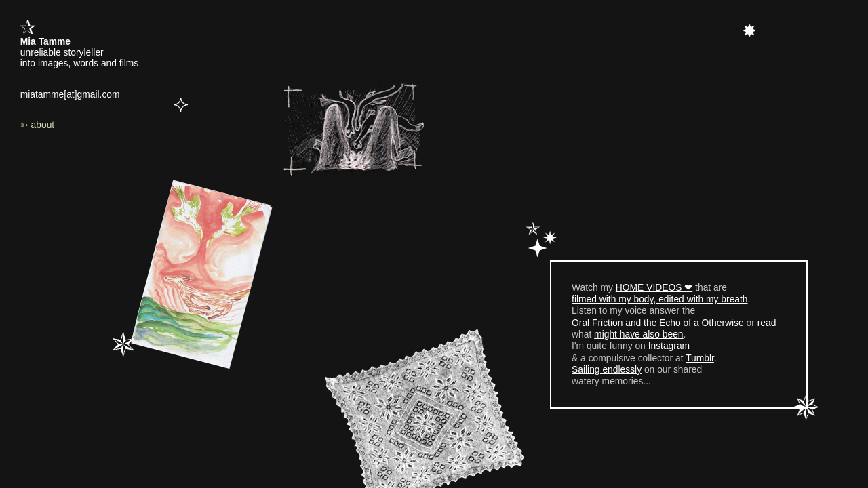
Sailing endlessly (607, 369)
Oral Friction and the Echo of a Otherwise (658, 323)
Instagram (669, 346)
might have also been (638, 334)
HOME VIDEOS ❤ (654, 287)
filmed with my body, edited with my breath (660, 299)
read (767, 323)
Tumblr (700, 358)
